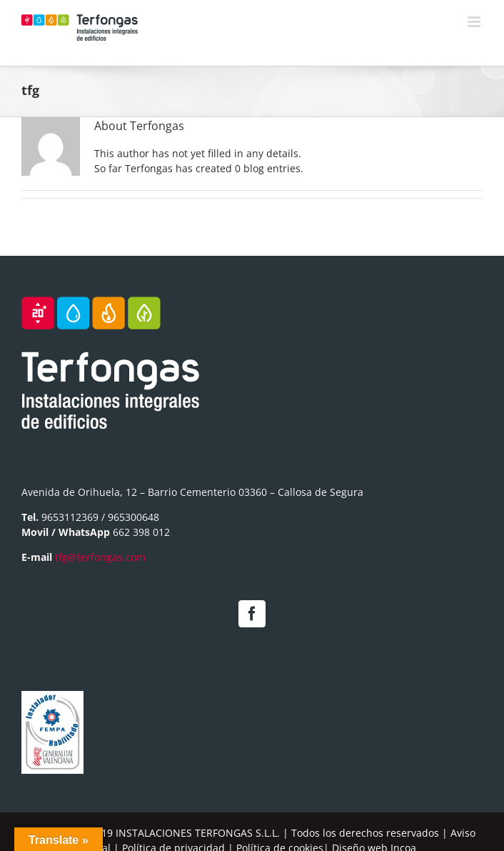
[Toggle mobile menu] (475, 22)
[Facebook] (252, 614)
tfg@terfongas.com (100, 557)
